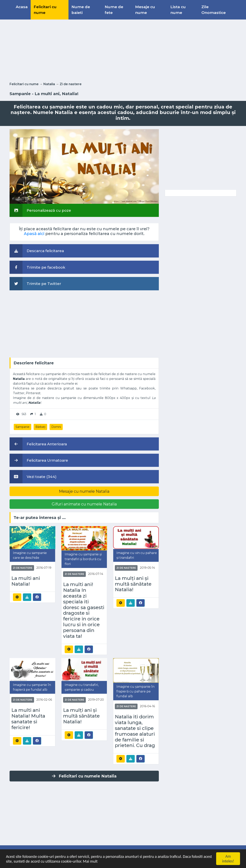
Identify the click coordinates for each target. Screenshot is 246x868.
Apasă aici (34, 234)
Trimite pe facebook (37, 267)
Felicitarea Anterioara (38, 444)
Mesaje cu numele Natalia (84, 491)
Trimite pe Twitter (35, 284)
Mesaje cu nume (145, 10)
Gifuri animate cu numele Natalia (84, 504)
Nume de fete (114, 10)
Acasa (22, 7)
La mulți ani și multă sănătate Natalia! (133, 584)
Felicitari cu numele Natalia (84, 776)
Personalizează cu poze (40, 210)
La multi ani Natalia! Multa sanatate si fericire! (28, 719)
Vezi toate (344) (33, 477)
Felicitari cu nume (45, 10)
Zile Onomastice (214, 10)
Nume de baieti (81, 10)
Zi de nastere (71, 84)
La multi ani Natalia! (26, 581)
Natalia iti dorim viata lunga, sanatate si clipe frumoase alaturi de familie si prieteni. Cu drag (135, 731)
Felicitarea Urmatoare (39, 460)
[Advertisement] (123, 50)
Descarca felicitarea (37, 251)
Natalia (49, 84)
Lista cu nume (178, 10)
